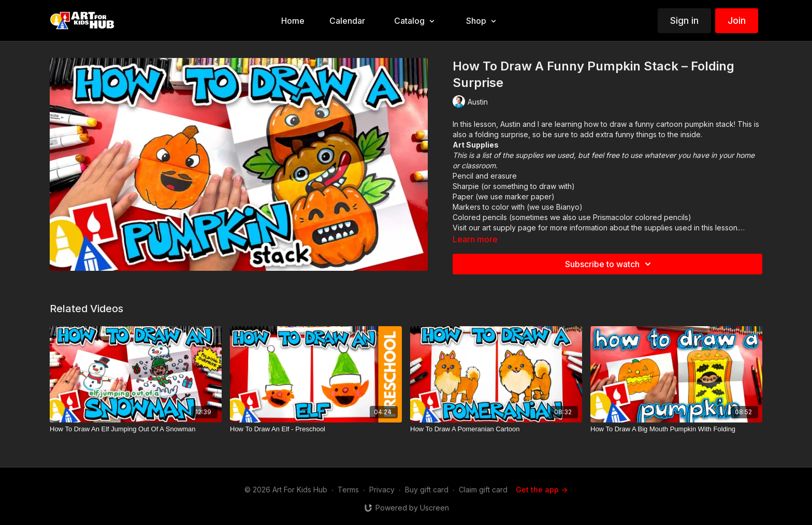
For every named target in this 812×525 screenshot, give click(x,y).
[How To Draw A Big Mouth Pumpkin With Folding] (676, 429)
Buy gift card (427, 490)
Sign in (684, 20)
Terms (348, 490)
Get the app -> (542, 490)
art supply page (509, 228)
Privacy (382, 490)
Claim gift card (483, 490)
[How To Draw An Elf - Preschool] (316, 429)
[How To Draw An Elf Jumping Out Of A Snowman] (136, 429)
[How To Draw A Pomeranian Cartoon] (496, 429)
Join (737, 20)
